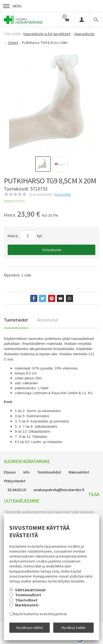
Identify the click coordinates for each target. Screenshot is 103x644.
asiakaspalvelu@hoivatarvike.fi (59, 490)
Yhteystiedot (15, 481)
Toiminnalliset (28, 595)
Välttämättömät (30, 590)
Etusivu (10, 472)
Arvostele (63, 194)
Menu (12, 6)
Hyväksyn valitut (30, 628)
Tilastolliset (26, 600)
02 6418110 (17, 490)
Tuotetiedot (16, 320)
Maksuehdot (79, 472)
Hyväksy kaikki (73, 628)
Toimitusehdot (49, 472)
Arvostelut (48, 320)
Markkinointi (27, 605)
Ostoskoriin (52, 250)
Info (27, 472)
